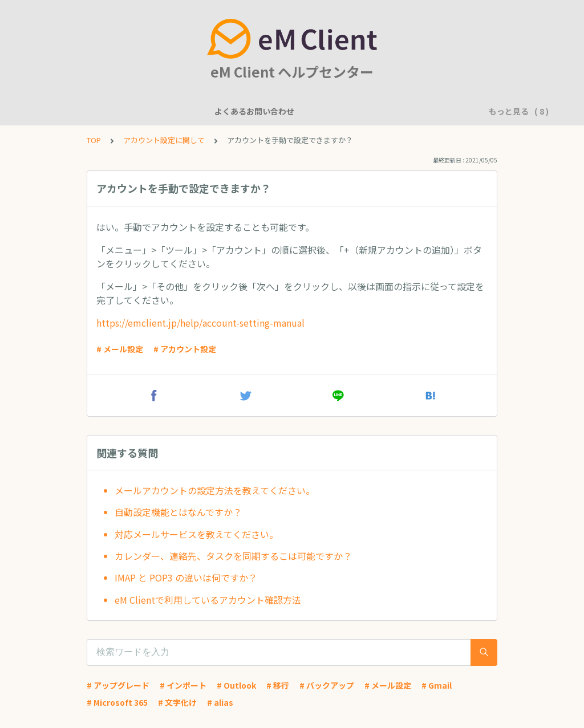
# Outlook (236, 685)
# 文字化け (177, 702)
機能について (179, 111)
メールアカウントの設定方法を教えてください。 (215, 490)
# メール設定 (120, 349)
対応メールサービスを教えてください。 (196, 534)
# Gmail (437, 685)
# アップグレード (118, 685)
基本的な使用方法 (418, 111)
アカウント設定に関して (326, 111)
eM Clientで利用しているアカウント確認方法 (208, 600)
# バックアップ (327, 685)
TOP (94, 140)
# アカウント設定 (185, 349)
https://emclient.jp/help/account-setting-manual (200, 323)
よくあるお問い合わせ (99, 111)
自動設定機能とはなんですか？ (178, 512)
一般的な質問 (242, 111)
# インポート (183, 685)
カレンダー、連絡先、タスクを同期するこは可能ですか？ (233, 556)
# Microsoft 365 (117, 702)
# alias (220, 702)
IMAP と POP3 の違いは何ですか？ (186, 577)
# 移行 (278, 685)
